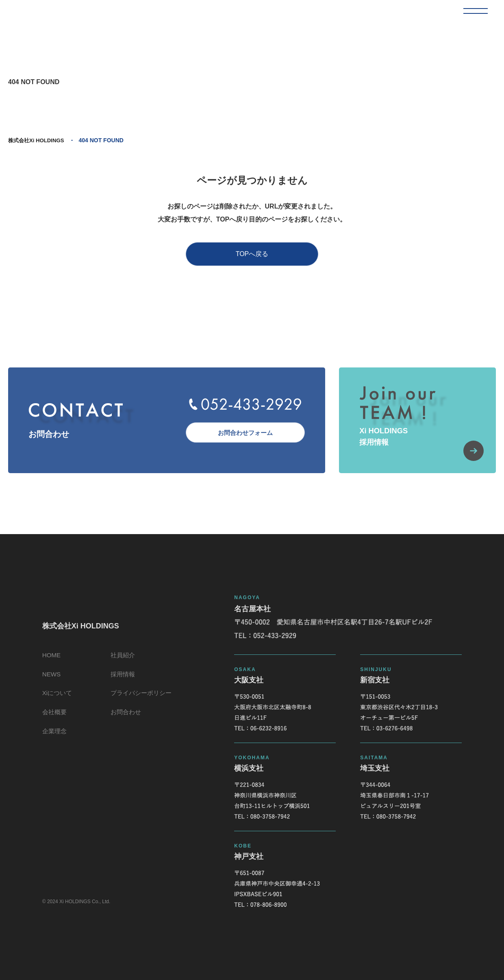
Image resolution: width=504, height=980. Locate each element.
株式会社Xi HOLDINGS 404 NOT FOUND (59, 15)
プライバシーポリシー (142, 700)
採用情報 (123, 679)
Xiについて (55, 700)
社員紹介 (123, 659)
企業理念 (52, 740)
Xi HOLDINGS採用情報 (421, 447)
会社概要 (52, 720)
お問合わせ (126, 720)
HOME (49, 659)
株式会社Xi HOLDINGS (38, 140)
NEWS (49, 679)
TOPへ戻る (252, 254)
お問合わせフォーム (242, 432)
